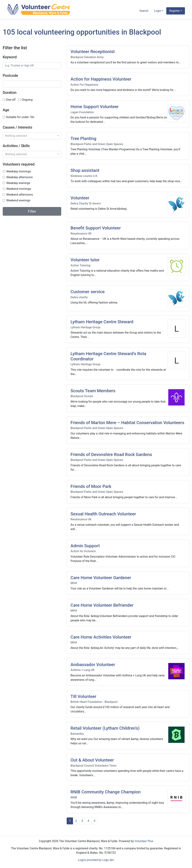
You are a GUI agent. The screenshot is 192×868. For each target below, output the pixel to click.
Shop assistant (85, 170)
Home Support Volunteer (94, 107)
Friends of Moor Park (91, 486)
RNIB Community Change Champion (106, 792)
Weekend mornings (19, 189)
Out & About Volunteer (92, 760)
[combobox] (32, 136)
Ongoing (27, 100)
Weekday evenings (18, 183)
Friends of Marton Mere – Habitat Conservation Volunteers (127, 423)
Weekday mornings (19, 171)
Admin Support (85, 546)
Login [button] (158, 11)
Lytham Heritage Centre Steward (102, 322)
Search (144, 11)
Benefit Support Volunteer (96, 228)
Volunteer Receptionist (93, 52)
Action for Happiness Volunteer (101, 79)
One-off (11, 100)
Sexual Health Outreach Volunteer (103, 514)
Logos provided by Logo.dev (96, 860)
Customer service (87, 292)
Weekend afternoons (20, 195)
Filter (32, 211)
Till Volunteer (83, 697)
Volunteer (80, 198)
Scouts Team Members (93, 391)
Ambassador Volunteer (93, 665)
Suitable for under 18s (20, 117)
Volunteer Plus (144, 841)
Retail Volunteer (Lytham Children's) (105, 728)
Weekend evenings (18, 200)
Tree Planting (83, 139)
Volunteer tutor (85, 260)
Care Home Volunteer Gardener (101, 578)
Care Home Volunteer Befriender (102, 605)
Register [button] (175, 11)
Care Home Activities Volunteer (101, 637)
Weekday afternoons (20, 177)
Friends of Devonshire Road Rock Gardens (111, 455)
